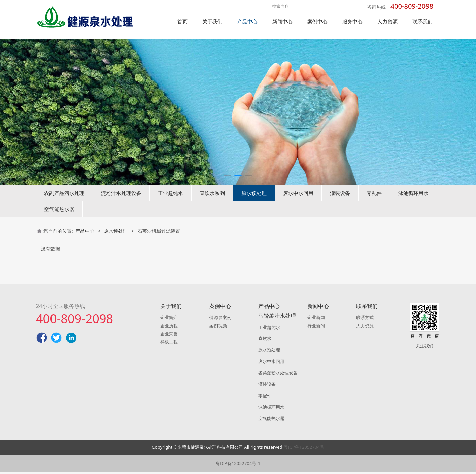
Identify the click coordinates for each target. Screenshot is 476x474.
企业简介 (169, 320)
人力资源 (387, 21)
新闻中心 (282, 21)
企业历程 (169, 328)
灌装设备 (340, 203)
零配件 (374, 203)
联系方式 (365, 320)
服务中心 (352, 21)
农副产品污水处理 (64, 203)
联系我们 (422, 21)
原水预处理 (254, 203)
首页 (182, 21)
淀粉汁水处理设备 (121, 203)
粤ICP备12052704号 (304, 449)
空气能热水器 (59, 219)
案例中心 (317, 21)
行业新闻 (316, 328)
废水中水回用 (298, 203)
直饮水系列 (212, 203)
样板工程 (169, 344)
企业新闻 (316, 320)
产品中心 (247, 21)
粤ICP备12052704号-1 (238, 466)
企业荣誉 (169, 336)
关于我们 (212, 21)
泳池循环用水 (413, 203)
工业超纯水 (171, 203)
